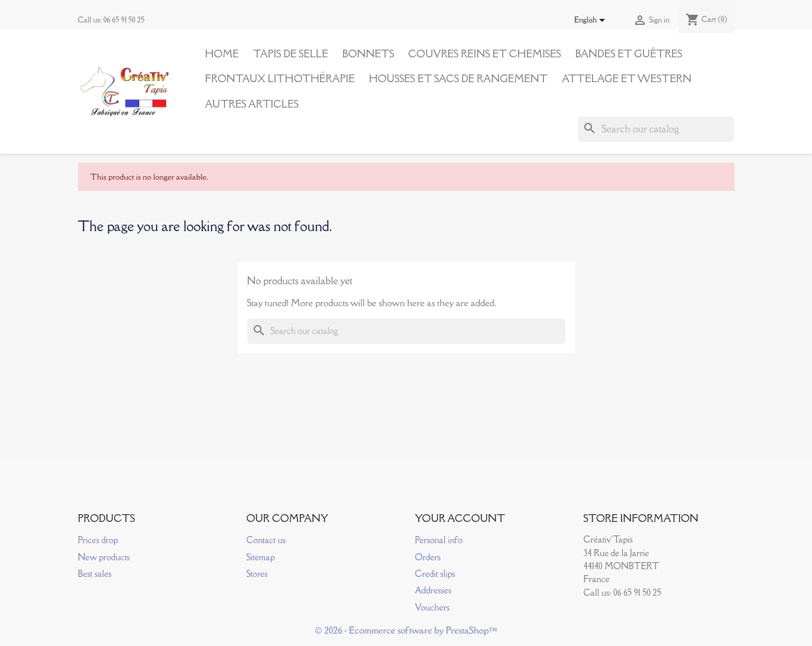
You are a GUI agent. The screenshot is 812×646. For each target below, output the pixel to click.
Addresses (434, 590)
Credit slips (435, 574)
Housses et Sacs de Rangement (458, 79)
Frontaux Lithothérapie (280, 79)
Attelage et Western (627, 79)
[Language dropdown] (592, 21)
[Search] (656, 129)
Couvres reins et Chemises (484, 54)
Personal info (439, 540)
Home (222, 54)
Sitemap (261, 557)
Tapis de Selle (291, 54)
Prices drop (98, 540)
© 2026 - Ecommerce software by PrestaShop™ (406, 630)
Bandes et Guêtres (629, 54)
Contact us (266, 540)
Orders (428, 557)
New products (104, 557)
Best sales (95, 574)
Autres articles (252, 104)
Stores (257, 574)
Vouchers (433, 607)
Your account (460, 518)
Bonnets (368, 54)
